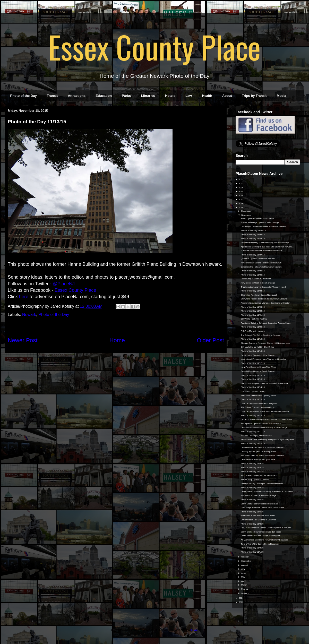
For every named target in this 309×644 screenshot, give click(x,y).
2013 (241, 602)
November (246, 215)
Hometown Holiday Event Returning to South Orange (265, 243)
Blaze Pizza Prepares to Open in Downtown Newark (265, 383)
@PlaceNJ (64, 284)
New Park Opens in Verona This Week (258, 367)
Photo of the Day (24, 96)
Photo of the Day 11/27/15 (253, 255)
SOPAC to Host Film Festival (254, 319)
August (245, 565)
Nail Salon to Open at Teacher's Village (259, 496)
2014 (241, 598)
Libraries (148, 96)
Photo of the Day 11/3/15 (252, 524)
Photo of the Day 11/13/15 (253, 399)
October (245, 557)
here (24, 297)
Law (189, 96)
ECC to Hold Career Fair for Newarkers (259, 475)
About (227, 96)
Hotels (170, 96)
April (244, 581)
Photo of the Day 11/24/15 (253, 291)
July (243, 569)
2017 (241, 199)
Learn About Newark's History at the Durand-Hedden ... (266, 411)
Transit (52, 96)
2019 (241, 191)
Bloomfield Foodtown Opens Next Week (259, 295)
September (247, 561)
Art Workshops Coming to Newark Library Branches (264, 540)
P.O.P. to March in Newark (253, 331)
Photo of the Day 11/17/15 (253, 363)
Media (282, 96)
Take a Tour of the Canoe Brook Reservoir (260, 544)
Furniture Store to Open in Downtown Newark (261, 251)
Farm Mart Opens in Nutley (253, 391)
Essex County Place (154, 47)
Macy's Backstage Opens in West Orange (260, 223)
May (243, 577)
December (246, 211)
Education (104, 96)
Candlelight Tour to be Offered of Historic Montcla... (264, 227)
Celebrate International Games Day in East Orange (264, 427)
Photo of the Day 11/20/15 (253, 327)
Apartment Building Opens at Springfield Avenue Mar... (266, 323)
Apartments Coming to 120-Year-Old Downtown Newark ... (267, 247)
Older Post (210, 340)
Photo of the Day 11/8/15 (252, 467)
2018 (241, 196)
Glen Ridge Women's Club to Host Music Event (262, 508)
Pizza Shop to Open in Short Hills (256, 279)
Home (117, 340)
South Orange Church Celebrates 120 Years (261, 532)
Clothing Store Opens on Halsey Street (259, 452)
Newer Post (23, 340)
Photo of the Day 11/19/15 (253, 339)
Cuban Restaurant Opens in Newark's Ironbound (263, 447)
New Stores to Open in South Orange (258, 283)
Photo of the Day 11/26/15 (253, 271)
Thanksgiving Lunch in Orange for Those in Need (263, 287)
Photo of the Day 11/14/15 (253, 387)
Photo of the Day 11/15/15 (253, 379)
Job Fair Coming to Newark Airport (256, 436)
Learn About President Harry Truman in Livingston (264, 359)
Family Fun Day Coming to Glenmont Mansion (262, 484)
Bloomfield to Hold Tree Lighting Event (258, 395)
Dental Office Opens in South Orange (258, 371)
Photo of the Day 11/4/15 (252, 512)
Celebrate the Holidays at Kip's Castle (258, 460)
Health (207, 96)
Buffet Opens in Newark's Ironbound (257, 218)
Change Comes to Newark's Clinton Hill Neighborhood (265, 343)
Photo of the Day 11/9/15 (252, 464)
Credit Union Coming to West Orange (258, 355)
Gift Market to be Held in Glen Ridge (257, 347)
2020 (241, 188)
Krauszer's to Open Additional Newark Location (262, 455)
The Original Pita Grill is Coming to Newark (260, 335)
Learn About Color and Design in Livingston (261, 536)
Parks (126, 96)
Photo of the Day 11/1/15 (252, 552)
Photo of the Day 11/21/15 (253, 315)
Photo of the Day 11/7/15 (252, 472)
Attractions (77, 96)
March (244, 585)
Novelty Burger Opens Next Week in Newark (261, 263)
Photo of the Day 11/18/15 (253, 351)
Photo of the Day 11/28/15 (253, 239)
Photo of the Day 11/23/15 (253, 307)
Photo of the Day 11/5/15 (252, 500)
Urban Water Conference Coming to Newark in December (267, 492)
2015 (241, 208)
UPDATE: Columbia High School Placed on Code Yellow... (267, 419)
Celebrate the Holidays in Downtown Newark (261, 267)
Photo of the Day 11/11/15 (253, 431)
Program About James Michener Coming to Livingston (265, 303)
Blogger (194, 630)
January (245, 593)
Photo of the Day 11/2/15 (252, 548)
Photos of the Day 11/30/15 (253, 231)
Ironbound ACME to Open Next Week (258, 516)
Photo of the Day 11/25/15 (253, 275)
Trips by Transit (254, 96)
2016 (241, 204)
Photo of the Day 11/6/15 (252, 488)
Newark (29, 315)
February (246, 589)
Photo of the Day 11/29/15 (253, 235)
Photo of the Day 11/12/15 (253, 415)
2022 (241, 180)
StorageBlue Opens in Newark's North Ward (261, 423)
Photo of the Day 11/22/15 (253, 311)
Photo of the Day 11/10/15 (253, 444)
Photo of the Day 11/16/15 (253, 375)
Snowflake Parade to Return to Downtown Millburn (264, 299)
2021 (241, 183)
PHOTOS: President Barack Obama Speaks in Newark (266, 528)
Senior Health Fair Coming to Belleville (258, 520)
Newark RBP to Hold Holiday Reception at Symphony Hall (267, 439)
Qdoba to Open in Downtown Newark (258, 259)
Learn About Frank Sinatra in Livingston (259, 403)
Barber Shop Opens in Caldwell (255, 480)
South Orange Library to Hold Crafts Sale (260, 504)
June (244, 573)
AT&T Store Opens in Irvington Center (258, 407)
